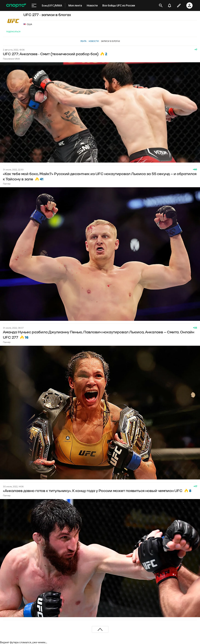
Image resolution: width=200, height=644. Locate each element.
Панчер (7, 184)
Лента (83, 41)
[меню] (34, 5)
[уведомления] (170, 5)
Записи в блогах (110, 41)
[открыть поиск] (161, 5)
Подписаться (13, 32)
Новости (94, 41)
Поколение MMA (11, 59)
